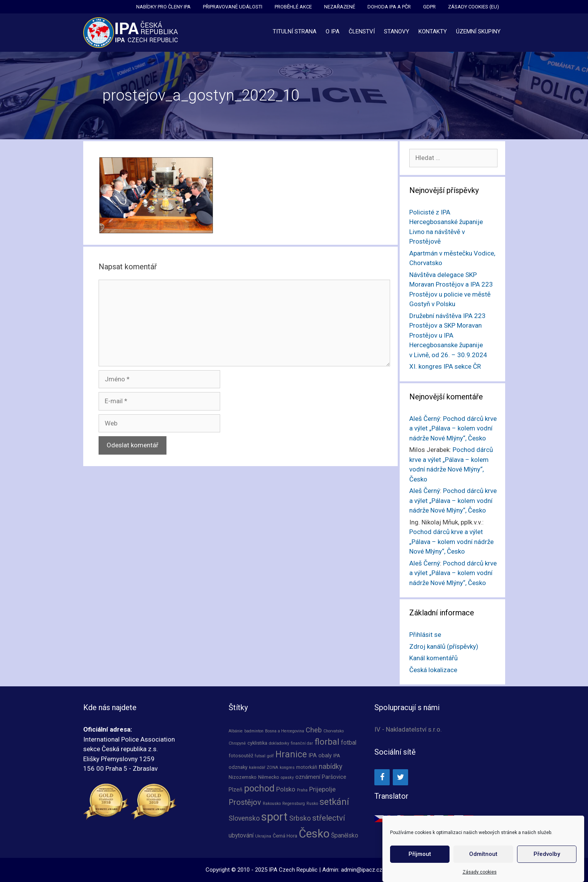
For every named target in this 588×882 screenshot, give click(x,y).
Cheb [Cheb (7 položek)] (314, 730)
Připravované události (233, 7)
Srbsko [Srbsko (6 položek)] (300, 818)
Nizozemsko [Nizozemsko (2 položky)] (243, 777)
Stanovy (397, 31)
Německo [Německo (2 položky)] (269, 777)
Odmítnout (483, 857)
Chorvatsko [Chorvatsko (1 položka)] (334, 731)
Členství (362, 31)
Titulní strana (295, 31)
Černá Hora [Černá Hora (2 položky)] (285, 836)
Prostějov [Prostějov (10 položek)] (245, 802)
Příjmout (420, 857)
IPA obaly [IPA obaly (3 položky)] (320, 756)
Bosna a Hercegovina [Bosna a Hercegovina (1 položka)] (285, 731)
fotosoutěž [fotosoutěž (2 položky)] (241, 756)
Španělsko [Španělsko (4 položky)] (345, 836)
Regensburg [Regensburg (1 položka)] (294, 804)
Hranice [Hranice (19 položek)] (291, 754)
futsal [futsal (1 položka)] (260, 756)
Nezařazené (340, 7)
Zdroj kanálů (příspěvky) (444, 646)
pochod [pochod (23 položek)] (259, 788)
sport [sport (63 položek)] (274, 817)
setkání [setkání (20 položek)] (334, 802)
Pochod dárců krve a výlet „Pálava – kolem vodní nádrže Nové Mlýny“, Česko (453, 428)
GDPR (429, 7)
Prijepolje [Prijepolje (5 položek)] (322, 789)
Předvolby (547, 857)
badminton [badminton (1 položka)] (254, 731)
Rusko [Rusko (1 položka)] (312, 804)
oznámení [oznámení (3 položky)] (308, 777)
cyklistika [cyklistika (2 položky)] (257, 743)
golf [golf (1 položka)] (270, 756)
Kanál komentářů (433, 658)
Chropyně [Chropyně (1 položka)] (237, 743)
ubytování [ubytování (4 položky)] (241, 836)
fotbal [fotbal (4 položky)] (349, 743)
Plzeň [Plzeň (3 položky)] (236, 790)
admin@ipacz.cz (362, 870)
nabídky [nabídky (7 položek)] (331, 766)
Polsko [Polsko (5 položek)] (286, 789)
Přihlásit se (425, 635)
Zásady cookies (480, 874)
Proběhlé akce (293, 7)
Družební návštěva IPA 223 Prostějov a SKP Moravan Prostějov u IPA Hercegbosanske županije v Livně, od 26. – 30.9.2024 (448, 335)
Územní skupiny (478, 31)
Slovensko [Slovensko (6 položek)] (244, 818)
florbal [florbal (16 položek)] (327, 742)
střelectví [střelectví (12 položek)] (329, 818)
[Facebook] (382, 777)
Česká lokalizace (433, 670)
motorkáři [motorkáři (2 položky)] (307, 767)
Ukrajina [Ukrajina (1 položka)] (263, 836)
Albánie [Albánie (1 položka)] (236, 731)
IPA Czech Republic (293, 870)
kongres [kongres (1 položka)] (287, 767)
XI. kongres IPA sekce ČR (445, 366)
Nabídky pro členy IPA (163, 7)
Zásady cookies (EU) (474, 7)
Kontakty (433, 31)
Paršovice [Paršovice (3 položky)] (334, 777)
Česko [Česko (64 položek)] (314, 834)
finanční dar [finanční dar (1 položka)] (302, 743)
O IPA (333, 31)
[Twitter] (400, 777)
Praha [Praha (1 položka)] (302, 790)
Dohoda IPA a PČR (389, 7)
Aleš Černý (425, 419)
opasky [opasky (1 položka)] (287, 777)
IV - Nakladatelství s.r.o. (408, 729)
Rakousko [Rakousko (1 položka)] (272, 804)
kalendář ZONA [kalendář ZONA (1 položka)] (264, 767)
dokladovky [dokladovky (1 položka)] (279, 743)
